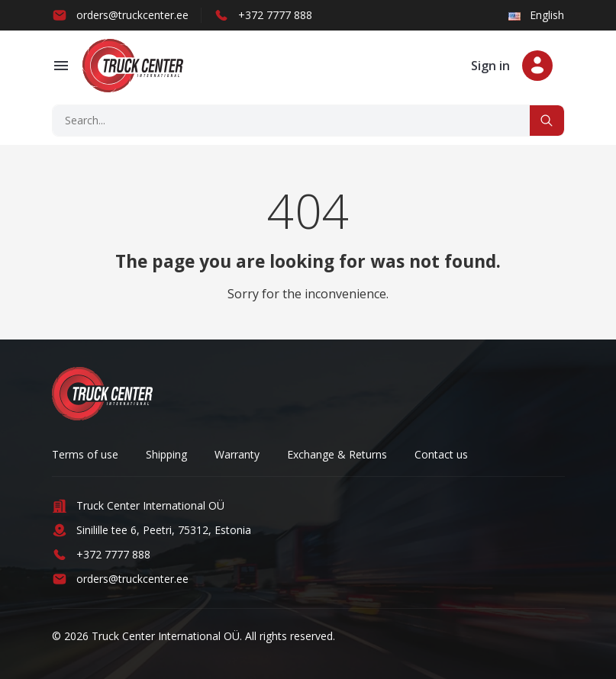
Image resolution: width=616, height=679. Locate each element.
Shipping (166, 454)
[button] (61, 66)
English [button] (536, 15)
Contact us (441, 454)
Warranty (237, 454)
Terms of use (85, 454)
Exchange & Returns (337, 454)
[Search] (292, 121)
